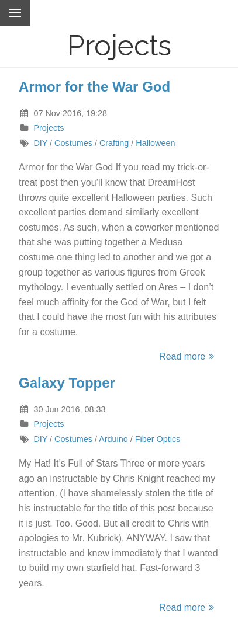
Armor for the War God (94, 87)
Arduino (113, 439)
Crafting (114, 143)
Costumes (73, 143)
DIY (40, 143)
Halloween (155, 143)
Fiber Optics (158, 439)
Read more (188, 356)
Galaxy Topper (67, 383)
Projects (49, 128)
